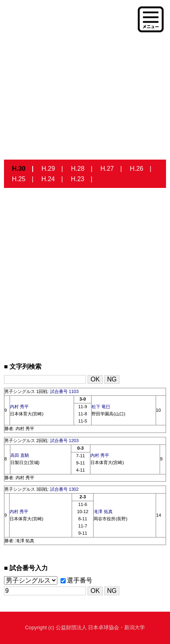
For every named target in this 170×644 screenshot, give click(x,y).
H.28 (78, 169)
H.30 (19, 169)
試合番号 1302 (64, 489)
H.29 (48, 169)
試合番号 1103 (64, 391)
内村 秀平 (19, 407)
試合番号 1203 (64, 441)
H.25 (19, 179)
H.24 (48, 179)
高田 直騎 (20, 455)
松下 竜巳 (101, 407)
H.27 (107, 169)
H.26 (137, 169)
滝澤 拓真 (103, 512)
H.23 (78, 179)
